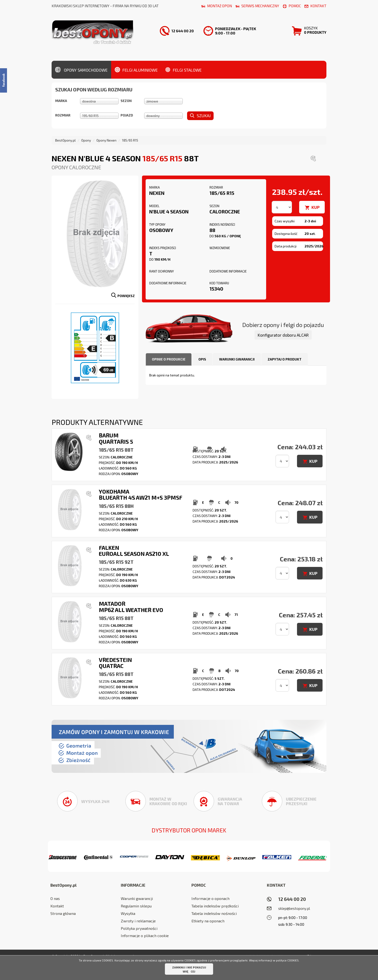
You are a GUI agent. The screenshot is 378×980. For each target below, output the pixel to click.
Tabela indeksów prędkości (215, 906)
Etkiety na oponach (208, 921)
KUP (316, 207)
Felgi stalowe (183, 69)
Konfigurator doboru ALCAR (283, 335)
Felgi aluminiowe (136, 69)
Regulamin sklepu (136, 906)
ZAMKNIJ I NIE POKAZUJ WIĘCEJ (189, 969)
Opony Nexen (106, 140)
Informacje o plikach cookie (145, 936)
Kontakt (57, 906)
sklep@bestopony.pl (294, 908)
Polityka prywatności (139, 928)
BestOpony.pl (65, 140)
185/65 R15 (130, 140)
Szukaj (200, 116)
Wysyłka (128, 913)
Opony (86, 140)
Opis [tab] (202, 359)
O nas (55, 898)
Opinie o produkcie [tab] (169, 359)
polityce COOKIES (287, 960)
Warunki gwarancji (137, 898)
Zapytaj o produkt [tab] (285, 359)
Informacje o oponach (210, 898)
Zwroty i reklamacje (138, 921)
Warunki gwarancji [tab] (237, 359)
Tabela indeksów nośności (214, 913)
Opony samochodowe (81, 69)
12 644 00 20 (292, 899)
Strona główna (63, 913)
